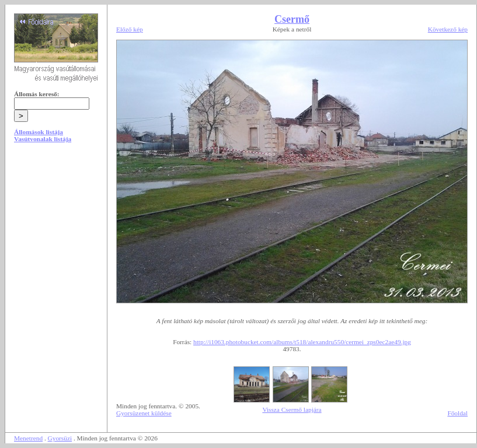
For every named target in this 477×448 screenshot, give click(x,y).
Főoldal (457, 413)
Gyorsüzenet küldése (144, 413)
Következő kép (448, 29)
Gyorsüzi (60, 438)
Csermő (292, 19)
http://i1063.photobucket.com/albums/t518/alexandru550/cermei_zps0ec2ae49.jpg (302, 342)
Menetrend (28, 438)
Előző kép (130, 29)
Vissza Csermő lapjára (292, 409)
